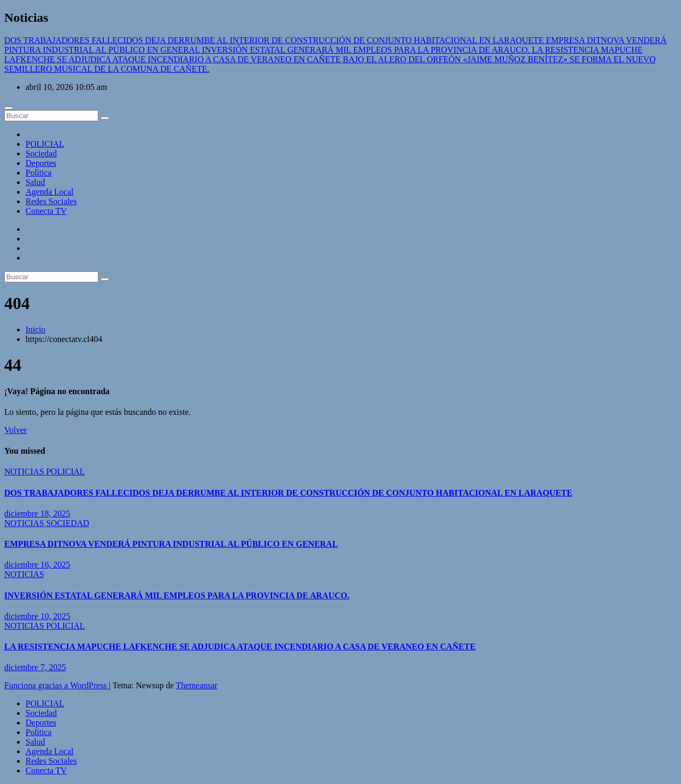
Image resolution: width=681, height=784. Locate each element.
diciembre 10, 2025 (37, 616)
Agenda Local (49, 192)
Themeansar (197, 685)
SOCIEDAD (68, 523)
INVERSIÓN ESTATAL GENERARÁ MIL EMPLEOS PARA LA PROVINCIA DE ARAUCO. (177, 595)
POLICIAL (45, 144)
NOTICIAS (25, 472)
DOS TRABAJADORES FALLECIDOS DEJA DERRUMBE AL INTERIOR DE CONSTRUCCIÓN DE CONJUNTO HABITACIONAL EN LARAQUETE (288, 493)
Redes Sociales (51, 201)
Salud (35, 182)
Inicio (35, 330)
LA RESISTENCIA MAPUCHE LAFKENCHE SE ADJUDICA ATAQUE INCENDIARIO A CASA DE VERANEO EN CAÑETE (240, 647)
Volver (15, 430)
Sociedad (41, 153)
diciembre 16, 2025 (37, 565)
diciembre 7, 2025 (35, 667)
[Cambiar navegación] (9, 108)
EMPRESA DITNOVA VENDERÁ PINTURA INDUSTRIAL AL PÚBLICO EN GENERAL (171, 544)
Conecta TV (46, 211)
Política (39, 173)
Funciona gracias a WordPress (57, 685)
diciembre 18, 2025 (37, 514)
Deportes (41, 163)
